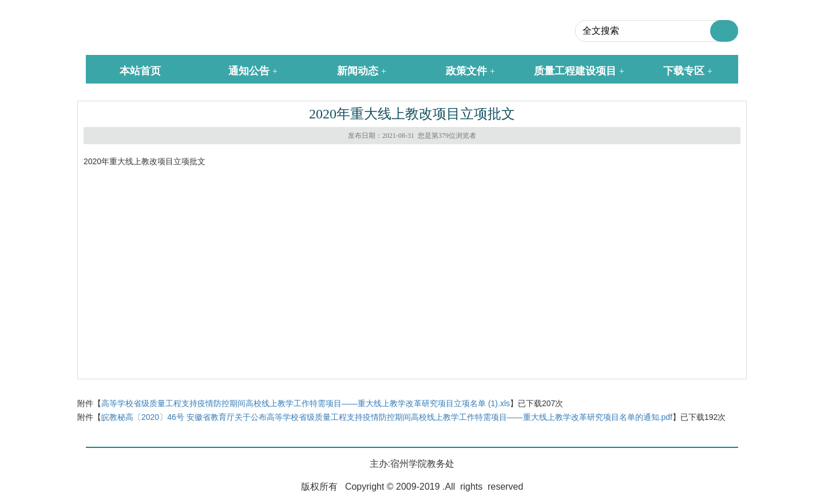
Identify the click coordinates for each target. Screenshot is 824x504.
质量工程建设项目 (575, 71)
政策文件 (466, 71)
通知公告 (249, 71)
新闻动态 (358, 71)
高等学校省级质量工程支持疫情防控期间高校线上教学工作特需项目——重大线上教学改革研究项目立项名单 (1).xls (306, 403)
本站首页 (140, 71)
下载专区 (684, 71)
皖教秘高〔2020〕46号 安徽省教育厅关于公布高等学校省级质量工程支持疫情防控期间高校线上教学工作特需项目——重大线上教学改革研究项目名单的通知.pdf (387, 417)
